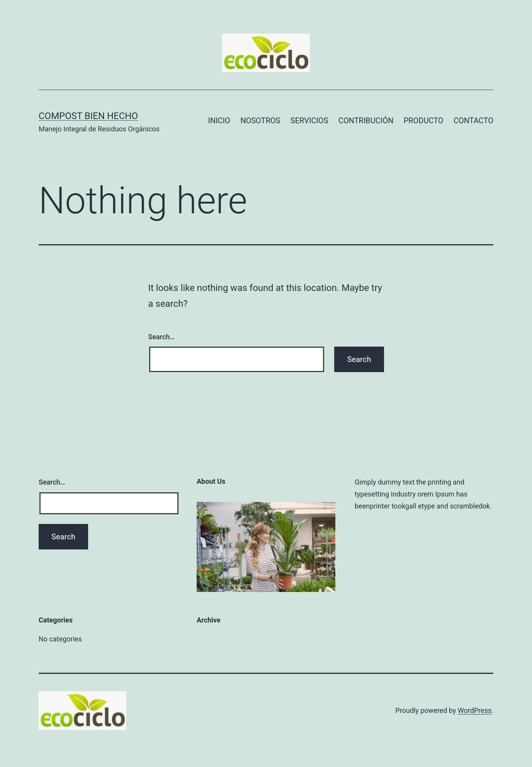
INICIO (219, 121)
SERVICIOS (309, 121)
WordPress (475, 710)
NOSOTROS (260, 121)
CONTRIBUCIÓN (366, 121)
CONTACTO (473, 121)
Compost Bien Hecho (88, 116)
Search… (162, 337)
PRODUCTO (424, 121)
